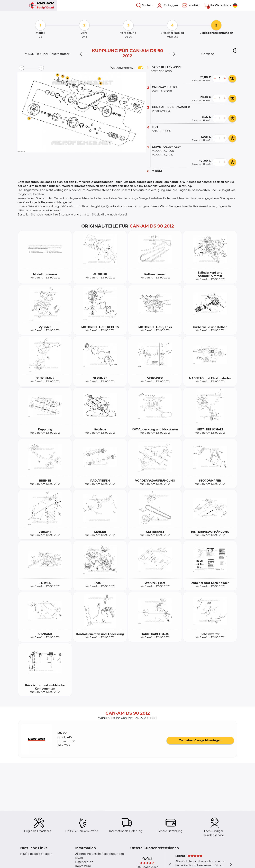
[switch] (140, 68)
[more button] (225, 79)
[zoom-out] (22, 68)
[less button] (215, 79)
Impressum (83, 866)
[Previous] (83, 54)
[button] (235, 50)
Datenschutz (84, 862)
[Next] (172, 54)
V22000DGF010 (163, 155)
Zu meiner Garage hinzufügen (200, 740)
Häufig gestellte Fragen (36, 854)
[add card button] (232, 79)
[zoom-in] (41, 68)
